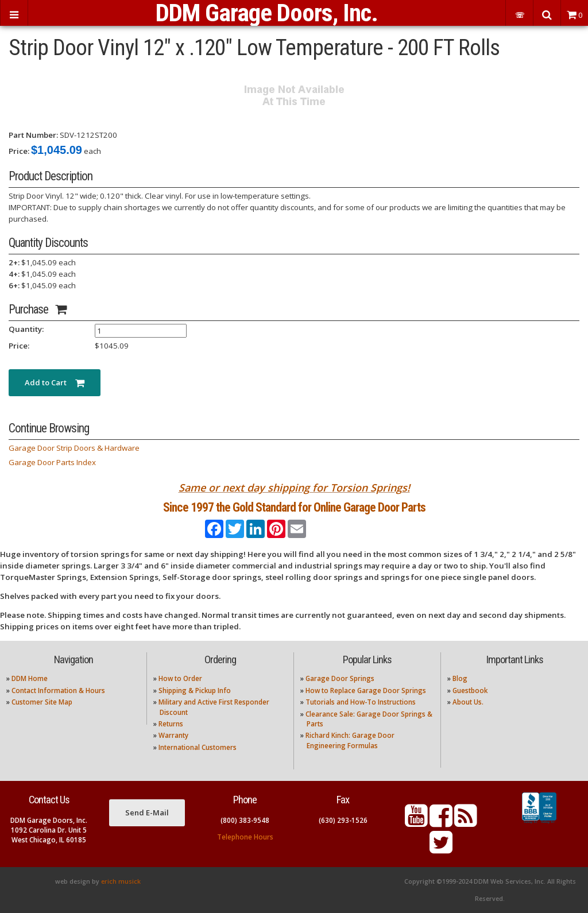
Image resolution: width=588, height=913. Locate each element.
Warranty (173, 735)
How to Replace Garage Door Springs (366, 690)
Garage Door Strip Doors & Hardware (74, 448)
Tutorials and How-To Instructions (361, 702)
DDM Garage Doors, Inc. (267, 13)
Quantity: (26, 329)
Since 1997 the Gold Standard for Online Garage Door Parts (294, 507)
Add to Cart (55, 382)
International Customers (198, 747)
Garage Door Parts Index (52, 462)
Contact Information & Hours (58, 690)
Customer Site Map (42, 702)
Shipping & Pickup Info (195, 690)
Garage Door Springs (340, 678)
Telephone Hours (245, 837)
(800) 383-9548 (245, 820)
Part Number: (33, 135)
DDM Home (30, 678)
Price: (19, 151)
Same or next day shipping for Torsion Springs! (294, 488)
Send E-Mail (147, 813)
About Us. (468, 702)
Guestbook (470, 690)
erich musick (121, 881)
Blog (460, 678)
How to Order (180, 678)
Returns (171, 724)
